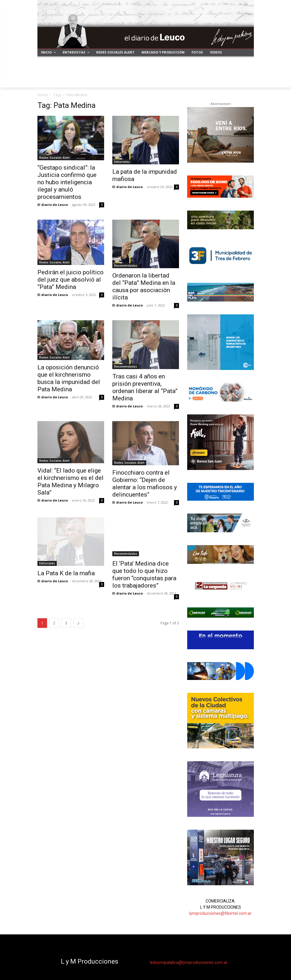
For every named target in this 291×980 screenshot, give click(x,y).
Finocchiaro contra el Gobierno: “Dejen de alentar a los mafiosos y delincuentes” (145, 484)
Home (43, 95)
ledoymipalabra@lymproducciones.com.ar (189, 962)
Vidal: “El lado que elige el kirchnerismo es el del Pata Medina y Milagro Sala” (70, 482)
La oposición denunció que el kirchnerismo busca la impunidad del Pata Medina (69, 378)
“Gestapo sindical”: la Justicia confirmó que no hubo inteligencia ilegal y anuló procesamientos (67, 182)
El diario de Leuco (53, 205)
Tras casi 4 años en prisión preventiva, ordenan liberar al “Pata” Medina (145, 387)
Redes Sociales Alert (54, 158)
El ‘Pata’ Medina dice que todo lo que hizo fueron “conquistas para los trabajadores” (144, 575)
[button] (247, 81)
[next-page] (78, 623)
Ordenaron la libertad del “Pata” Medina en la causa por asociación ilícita (144, 286)
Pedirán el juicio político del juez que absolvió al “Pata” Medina (70, 280)
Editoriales (122, 162)
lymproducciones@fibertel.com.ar (220, 913)
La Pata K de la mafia (66, 573)
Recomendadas (126, 266)
